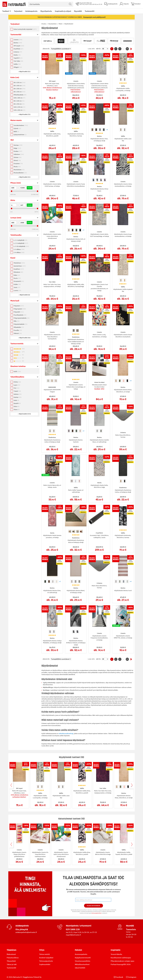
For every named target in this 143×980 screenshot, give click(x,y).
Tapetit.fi (18, 58)
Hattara (18, 394)
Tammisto (131, 929)
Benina (18, 43)
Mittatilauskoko (20, 95)
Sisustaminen (53, 24)
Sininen (18, 157)
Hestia (17, 55)
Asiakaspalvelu (31, 11)
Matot (61, 24)
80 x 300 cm (19, 86)
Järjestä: (46, 49)
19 (127, 49)
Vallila (17, 64)
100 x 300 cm (19, 98)
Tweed (17, 391)
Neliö (16, 132)
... (124, 49)
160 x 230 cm (19, 107)
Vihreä (17, 160)
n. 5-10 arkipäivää (21, 246)
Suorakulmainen (21, 125)
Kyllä (17, 372)
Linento (18, 40)
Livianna (18, 52)
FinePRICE (18, 49)
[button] (24, 72)
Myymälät (78, 11)
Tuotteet (6, 11)
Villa (17, 321)
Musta (17, 167)
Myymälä (130, 926)
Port (16, 388)
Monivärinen (19, 170)
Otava (17, 410)
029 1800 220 (73, 929)
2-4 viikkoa (19, 252)
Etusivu (44, 24)
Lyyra (17, 385)
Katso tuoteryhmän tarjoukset (25, 29)
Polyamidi (19, 312)
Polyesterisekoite (20, 324)
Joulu (17, 287)
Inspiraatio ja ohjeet (63, 11)
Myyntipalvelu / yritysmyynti (79, 926)
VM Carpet (19, 46)
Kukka (17, 284)
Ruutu (17, 278)
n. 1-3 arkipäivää (20, 240)
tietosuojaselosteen (97, 913)
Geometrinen (20, 266)
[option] (121, 79)
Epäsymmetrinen (20, 135)
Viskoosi (18, 333)
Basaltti (17, 403)
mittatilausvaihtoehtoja (66, 734)
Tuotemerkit (90, 11)
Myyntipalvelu (46, 11)
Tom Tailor (18, 61)
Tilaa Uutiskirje (93, 906)
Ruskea (18, 151)
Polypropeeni (20, 309)
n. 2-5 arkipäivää (21, 243)
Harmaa (18, 145)
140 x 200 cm (19, 110)
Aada (16, 400)
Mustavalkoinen (20, 173)
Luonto (17, 290)
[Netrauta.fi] (14, 4)
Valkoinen (19, 154)
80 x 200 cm (19, 89)
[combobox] (51, 4)
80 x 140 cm (19, 101)
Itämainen (18, 272)
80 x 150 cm (19, 83)
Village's (18, 67)
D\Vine (17, 382)
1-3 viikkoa (19, 249)
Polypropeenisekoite (22, 318)
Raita (17, 275)
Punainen (18, 164)
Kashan (18, 397)
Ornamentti (19, 281)
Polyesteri (19, 306)
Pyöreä (17, 128)
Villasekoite (19, 327)
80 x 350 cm (19, 104)
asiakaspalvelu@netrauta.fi (26, 932)
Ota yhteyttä (22, 929)
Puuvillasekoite (20, 315)
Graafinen (19, 269)
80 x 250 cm (19, 92)
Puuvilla (18, 330)
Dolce (17, 406)
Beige (17, 148)
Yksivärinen (19, 263)
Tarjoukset (18, 11)
